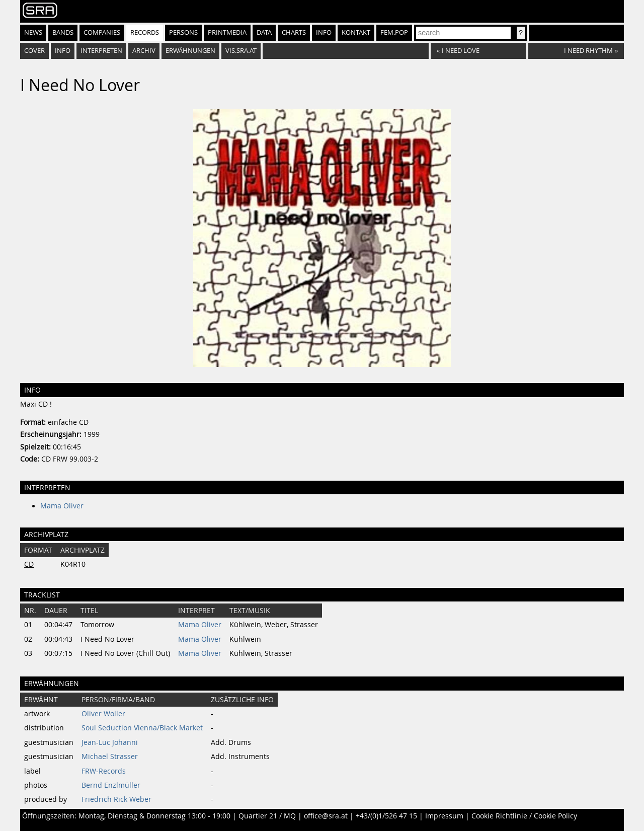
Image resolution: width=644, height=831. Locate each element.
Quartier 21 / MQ (267, 816)
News (33, 32)
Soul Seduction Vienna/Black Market (142, 728)
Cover (34, 51)
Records (145, 32)
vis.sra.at (241, 51)
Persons (183, 32)
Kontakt (356, 32)
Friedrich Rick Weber (116, 799)
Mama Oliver (62, 506)
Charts (294, 32)
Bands (63, 32)
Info (324, 32)
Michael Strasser (110, 757)
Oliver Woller (103, 714)
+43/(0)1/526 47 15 (386, 816)
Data (264, 32)
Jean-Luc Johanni (110, 742)
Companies (102, 32)
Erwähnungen (190, 51)
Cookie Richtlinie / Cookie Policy (524, 816)
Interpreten (101, 51)
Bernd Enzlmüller (111, 785)
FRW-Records (104, 771)
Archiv (144, 51)
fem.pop (394, 32)
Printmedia (227, 32)
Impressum (444, 816)
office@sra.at (326, 816)
